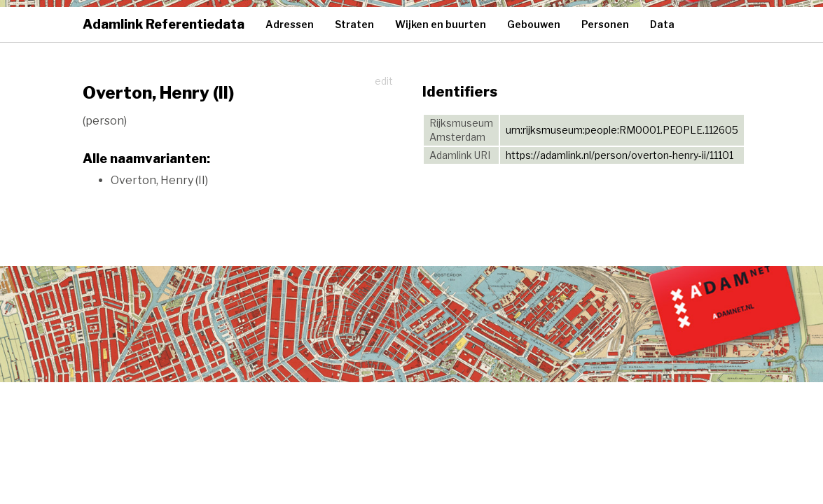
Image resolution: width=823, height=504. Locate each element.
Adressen (290, 24)
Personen (605, 24)
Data (662, 24)
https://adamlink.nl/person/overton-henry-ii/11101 (620, 155)
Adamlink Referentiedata (164, 24)
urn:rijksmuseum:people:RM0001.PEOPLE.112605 (622, 130)
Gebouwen (534, 24)
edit (384, 81)
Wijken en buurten (441, 24)
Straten (354, 24)
